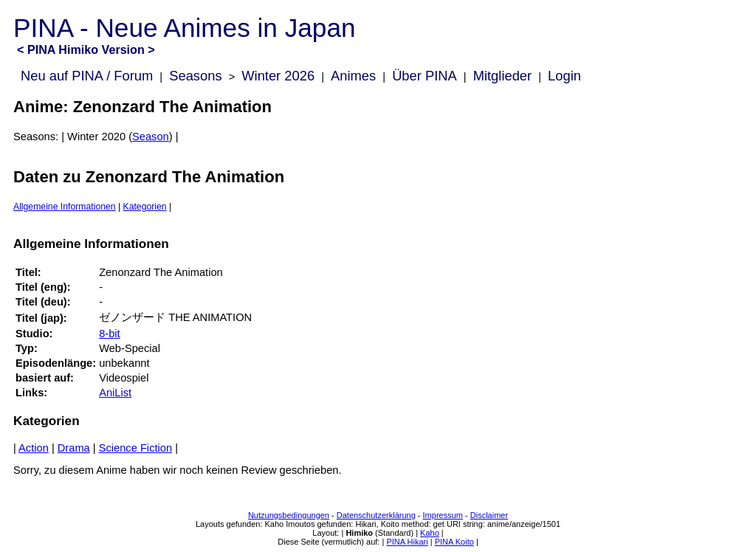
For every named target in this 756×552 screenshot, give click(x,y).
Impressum (443, 515)
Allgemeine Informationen (65, 207)
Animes (353, 76)
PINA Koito (454, 542)
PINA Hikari (407, 542)
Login (564, 76)
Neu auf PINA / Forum (87, 76)
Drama (74, 448)
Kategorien (145, 207)
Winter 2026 (278, 76)
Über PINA (425, 76)
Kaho (430, 533)
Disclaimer (489, 515)
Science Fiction (135, 448)
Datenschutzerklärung (376, 515)
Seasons (195, 76)
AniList (115, 393)
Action (34, 448)
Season (151, 137)
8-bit (110, 334)
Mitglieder (502, 76)
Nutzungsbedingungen (289, 515)
